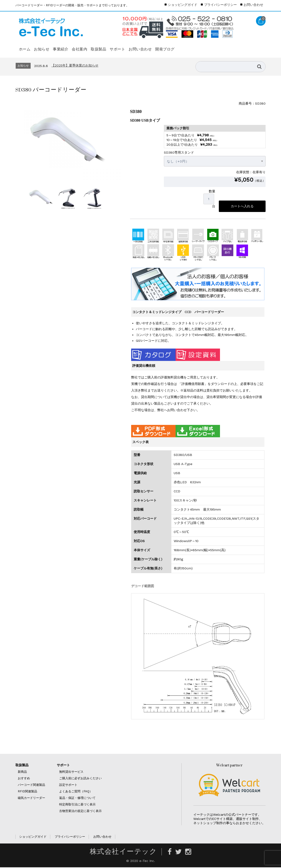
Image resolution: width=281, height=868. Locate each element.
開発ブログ (221, 47)
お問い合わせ (188, 47)
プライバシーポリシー (220, 5)
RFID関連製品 (27, 792)
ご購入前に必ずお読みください (80, 779)
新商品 (22, 772)
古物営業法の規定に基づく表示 (80, 812)
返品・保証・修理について (77, 799)
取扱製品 (131, 47)
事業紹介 (78, 47)
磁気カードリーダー (31, 799)
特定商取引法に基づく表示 (77, 805)
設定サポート (68, 785)
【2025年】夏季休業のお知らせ (75, 65)
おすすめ (24, 779)
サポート (157, 47)
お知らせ (51, 47)
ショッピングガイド (183, 5)
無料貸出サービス (71, 772)
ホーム (27, 47)
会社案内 (104, 47)
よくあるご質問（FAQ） (76, 792)
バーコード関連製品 (31, 785)
